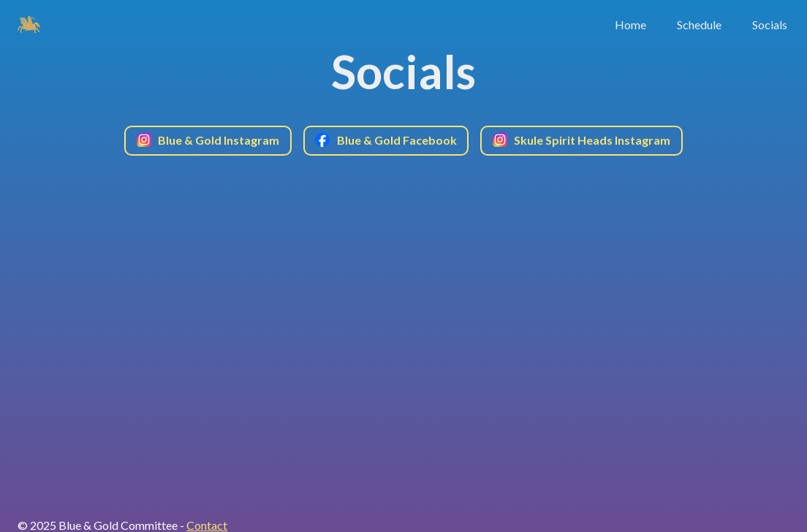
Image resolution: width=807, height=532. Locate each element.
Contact (207, 525)
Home (630, 24)
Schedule (699, 24)
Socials (770, 24)
